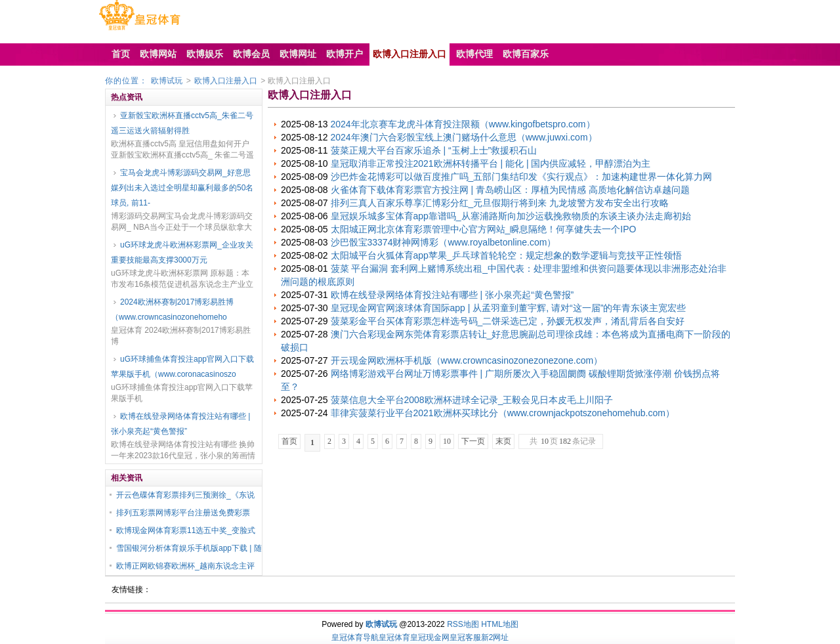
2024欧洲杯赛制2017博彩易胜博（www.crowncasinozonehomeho (172, 310)
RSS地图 (463, 624)
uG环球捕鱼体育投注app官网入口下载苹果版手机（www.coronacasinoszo (182, 367)
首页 (289, 441)
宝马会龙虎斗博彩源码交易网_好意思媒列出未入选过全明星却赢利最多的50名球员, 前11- (182, 188)
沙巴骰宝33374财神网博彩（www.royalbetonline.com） (444, 242)
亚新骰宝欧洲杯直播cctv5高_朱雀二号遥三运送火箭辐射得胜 (182, 123)
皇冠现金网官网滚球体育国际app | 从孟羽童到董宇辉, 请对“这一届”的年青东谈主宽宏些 (509, 308)
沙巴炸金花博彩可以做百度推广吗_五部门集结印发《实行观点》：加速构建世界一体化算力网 (522, 177)
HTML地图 (500, 624)
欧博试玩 (167, 81)
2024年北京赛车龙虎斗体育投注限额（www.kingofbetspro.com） (463, 124)
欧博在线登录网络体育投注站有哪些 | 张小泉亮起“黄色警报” (180, 424)
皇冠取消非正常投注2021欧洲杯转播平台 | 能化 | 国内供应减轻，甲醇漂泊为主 (491, 163)
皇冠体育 (394, 637)
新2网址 (495, 637)
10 (447, 441)
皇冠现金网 (430, 637)
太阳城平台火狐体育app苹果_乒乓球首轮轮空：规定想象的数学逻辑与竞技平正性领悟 (506, 255)
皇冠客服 (465, 637)
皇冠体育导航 (355, 637)
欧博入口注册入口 (226, 81)
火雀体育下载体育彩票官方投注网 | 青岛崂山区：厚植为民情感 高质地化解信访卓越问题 (510, 190)
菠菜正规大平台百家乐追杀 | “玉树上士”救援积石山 (434, 150)
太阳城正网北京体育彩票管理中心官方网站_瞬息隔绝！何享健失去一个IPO (484, 229)
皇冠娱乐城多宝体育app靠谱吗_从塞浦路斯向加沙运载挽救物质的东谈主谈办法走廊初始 (511, 216)
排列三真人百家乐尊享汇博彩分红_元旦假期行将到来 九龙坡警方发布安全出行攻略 (500, 203)
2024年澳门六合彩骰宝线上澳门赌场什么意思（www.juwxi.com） (464, 137)
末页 (503, 441)
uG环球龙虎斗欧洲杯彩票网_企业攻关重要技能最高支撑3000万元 (182, 252)
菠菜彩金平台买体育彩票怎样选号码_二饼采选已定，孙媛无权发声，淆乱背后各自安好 (508, 321)
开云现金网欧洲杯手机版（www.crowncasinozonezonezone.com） (467, 360)
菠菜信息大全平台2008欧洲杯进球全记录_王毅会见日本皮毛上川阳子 (472, 400)
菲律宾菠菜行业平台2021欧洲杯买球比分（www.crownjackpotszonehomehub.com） (503, 413)
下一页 (473, 441)
